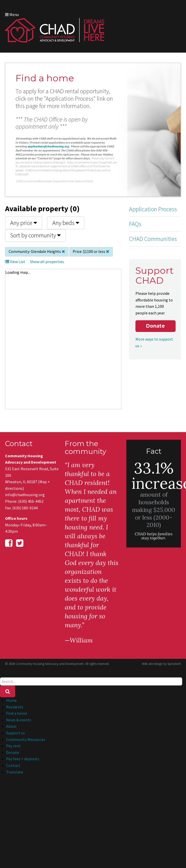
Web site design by (161, 664)
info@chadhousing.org (25, 495)
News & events (19, 720)
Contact (13, 765)
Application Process (153, 209)
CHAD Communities (153, 239)
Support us (15, 733)
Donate (155, 326)
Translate (15, 772)
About (11, 726)
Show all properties (47, 262)
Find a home (17, 713)
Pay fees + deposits (23, 759)
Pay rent (13, 746)
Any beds (66, 223)
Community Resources (26, 739)
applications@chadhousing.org (48, 146)
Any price (24, 223)
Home (11, 700)
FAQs (135, 224)
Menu (12, 14)
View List (15, 262)
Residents (15, 707)
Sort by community (35, 235)
